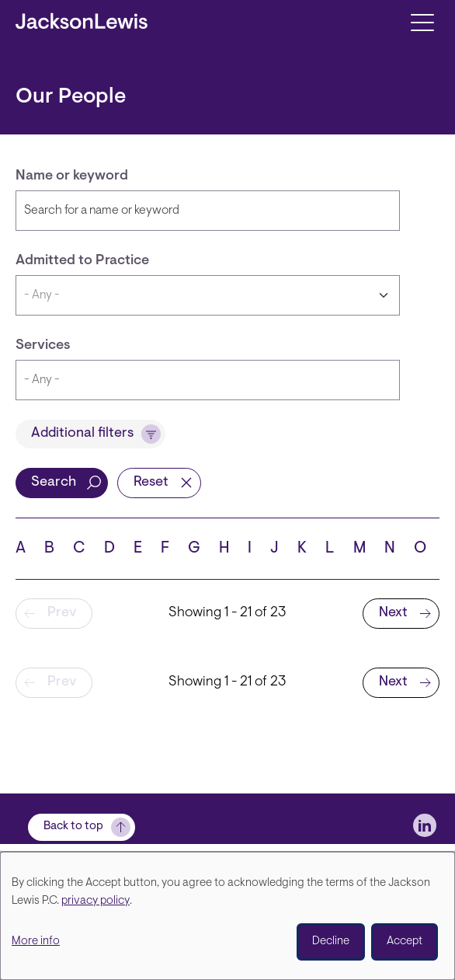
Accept (405, 942)
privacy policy (96, 901)
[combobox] (208, 380)
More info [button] (36, 942)
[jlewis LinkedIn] (425, 825)
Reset (151, 483)
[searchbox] (179, 380)
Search (54, 483)
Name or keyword (72, 176)
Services (43, 346)
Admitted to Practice (82, 261)
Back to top (73, 827)
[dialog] (227, 916)
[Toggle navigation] (422, 21)
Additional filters (82, 434)
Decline (331, 942)
